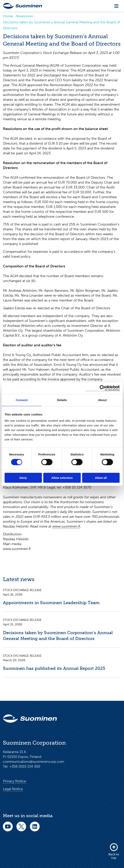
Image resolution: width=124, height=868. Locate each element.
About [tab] (102, 400)
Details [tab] (62, 400)
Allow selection (62, 478)
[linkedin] (35, 829)
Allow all (101, 478)
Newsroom (24, 16)
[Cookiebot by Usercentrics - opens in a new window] (102, 388)
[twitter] (21, 829)
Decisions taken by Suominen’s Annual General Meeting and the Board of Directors (62, 25)
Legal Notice (13, 789)
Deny (23, 478)
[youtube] (8, 829)
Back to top (114, 851)
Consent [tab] (22, 400)
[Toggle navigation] (116, 6)
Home (8, 16)
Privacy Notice (14, 781)
